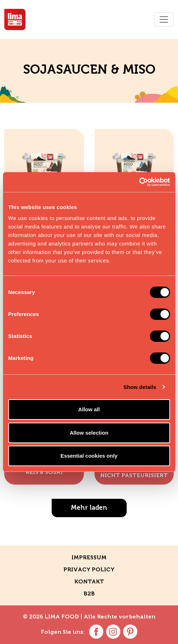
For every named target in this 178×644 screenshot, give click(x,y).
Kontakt (89, 581)
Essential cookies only (89, 456)
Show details (140, 387)
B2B (89, 594)
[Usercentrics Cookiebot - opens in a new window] (139, 182)
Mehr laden (89, 508)
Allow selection (89, 433)
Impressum (89, 557)
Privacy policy (89, 569)
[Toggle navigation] (164, 19)
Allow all (89, 409)
